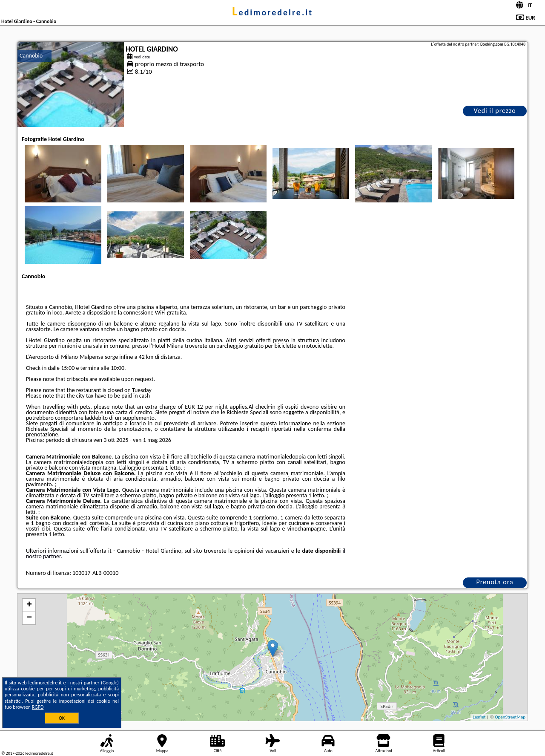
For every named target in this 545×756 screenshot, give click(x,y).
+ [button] (29, 605)
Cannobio (31, 56)
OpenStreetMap (510, 717)
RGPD (38, 707)
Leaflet (479, 717)
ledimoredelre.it (272, 12)
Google (110, 683)
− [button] (29, 618)
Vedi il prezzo (495, 111)
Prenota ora (495, 582)
